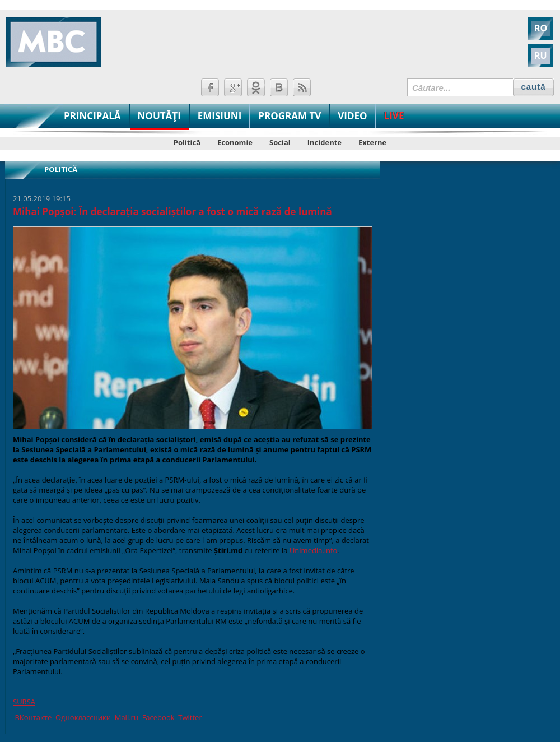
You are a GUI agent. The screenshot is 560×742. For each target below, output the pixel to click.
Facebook (157, 717)
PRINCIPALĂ (92, 116)
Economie (235, 142)
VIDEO (352, 116)
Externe (372, 142)
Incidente (325, 142)
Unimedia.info (313, 550)
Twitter (189, 717)
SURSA (24, 702)
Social (280, 142)
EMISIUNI (220, 116)
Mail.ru (125, 717)
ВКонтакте (32, 717)
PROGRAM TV (290, 116)
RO (541, 28)
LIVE (394, 116)
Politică (187, 142)
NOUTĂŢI (159, 116)
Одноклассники (82, 717)
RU (541, 55)
